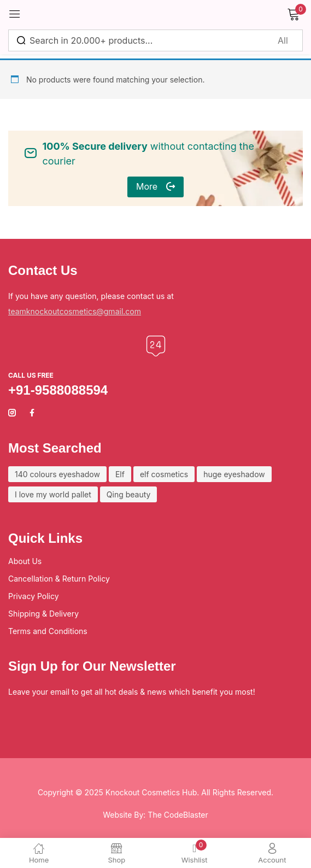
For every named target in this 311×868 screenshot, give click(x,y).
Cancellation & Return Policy (59, 579)
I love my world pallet (53, 494)
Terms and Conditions (48, 631)
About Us (25, 561)
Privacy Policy (34, 596)
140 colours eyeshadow (57, 474)
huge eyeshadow (234, 474)
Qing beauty (129, 494)
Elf (120, 474)
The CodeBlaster (178, 815)
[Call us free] (156, 346)
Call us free (31, 375)
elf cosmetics (164, 474)
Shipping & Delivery (43, 614)
